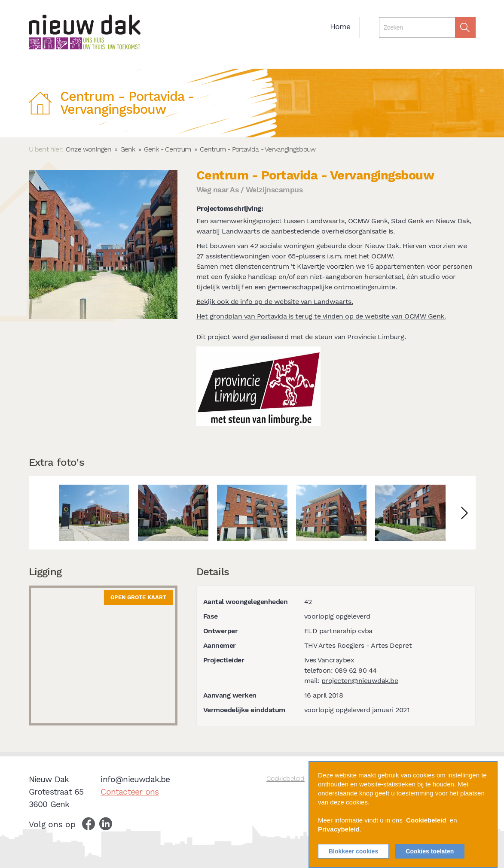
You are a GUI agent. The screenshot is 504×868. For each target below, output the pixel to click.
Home (340, 27)
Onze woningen (89, 149)
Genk (128, 149)
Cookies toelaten (430, 851)
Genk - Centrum (168, 149)
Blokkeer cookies (353, 851)
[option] (94, 513)
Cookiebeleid (286, 778)
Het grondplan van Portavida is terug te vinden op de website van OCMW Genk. (321, 316)
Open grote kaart (138, 597)
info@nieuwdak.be (135, 779)
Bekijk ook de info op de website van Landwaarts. (275, 302)
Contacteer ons (130, 792)
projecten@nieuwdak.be (360, 681)
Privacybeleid (339, 829)
